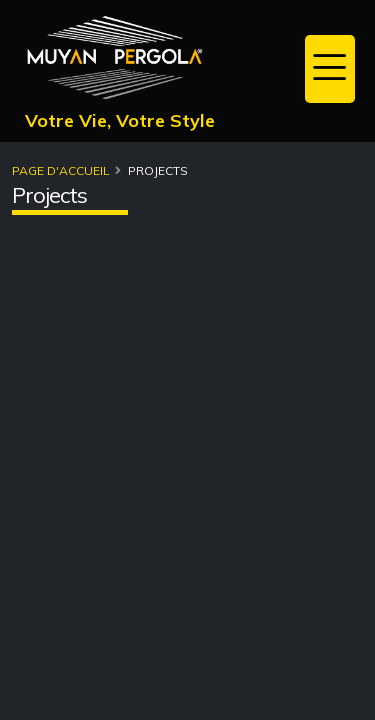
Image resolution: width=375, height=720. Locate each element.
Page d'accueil (61, 170)
